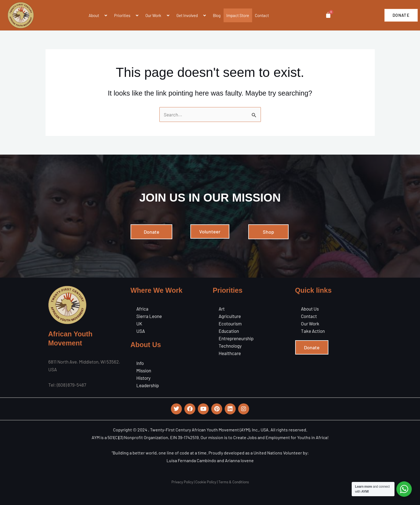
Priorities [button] (127, 15)
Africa (142, 309)
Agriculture (230, 316)
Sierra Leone (149, 316)
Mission (144, 370)
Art (222, 309)
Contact (262, 15)
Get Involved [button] (192, 15)
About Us (310, 309)
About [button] (98, 15)
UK (139, 323)
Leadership (148, 385)
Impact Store (238, 15)
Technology (230, 346)
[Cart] (328, 15)
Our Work (310, 323)
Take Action (313, 331)
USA (141, 331)
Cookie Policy (206, 482)
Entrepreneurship (236, 338)
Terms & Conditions (234, 482)
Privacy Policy (182, 482)
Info (140, 363)
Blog (217, 15)
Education (229, 331)
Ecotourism (230, 323)
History (143, 378)
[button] (101, 15)
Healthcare (230, 353)
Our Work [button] (158, 15)
